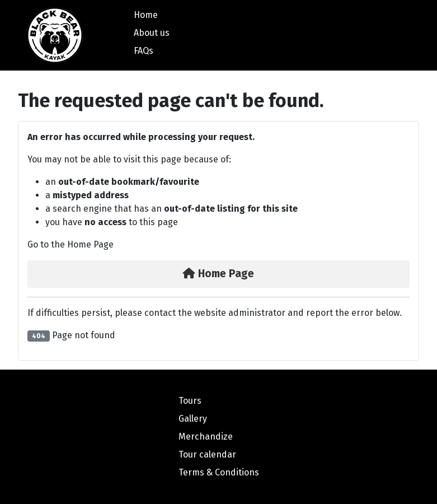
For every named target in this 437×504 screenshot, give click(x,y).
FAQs (144, 51)
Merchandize (206, 437)
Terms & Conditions (219, 472)
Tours (190, 401)
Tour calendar (207, 454)
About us (152, 33)
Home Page (219, 274)
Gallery (193, 419)
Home (146, 15)
